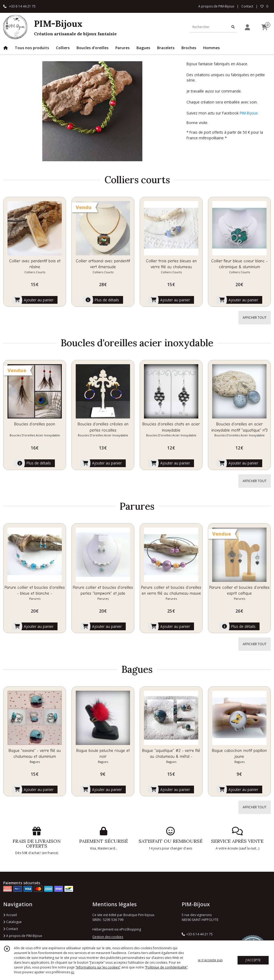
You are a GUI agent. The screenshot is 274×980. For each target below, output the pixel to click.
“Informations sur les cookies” (98, 967)
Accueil (10, 915)
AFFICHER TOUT (255, 318)
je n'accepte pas (210, 960)
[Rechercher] (233, 27)
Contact (247, 6)
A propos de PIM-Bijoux (23, 936)
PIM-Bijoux (249, 113)
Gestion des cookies (108, 937)
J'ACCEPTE (253, 960)
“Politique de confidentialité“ (166, 967)
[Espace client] (247, 27)
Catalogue (12, 922)
